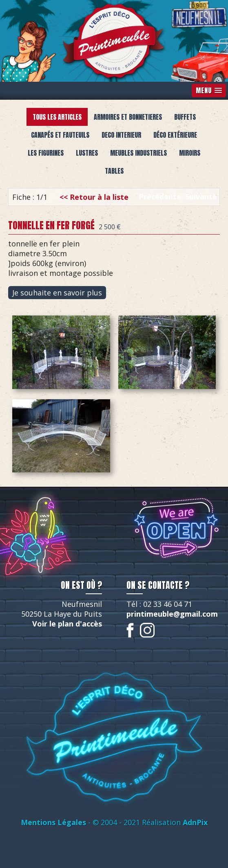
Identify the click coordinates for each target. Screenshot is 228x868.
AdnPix (195, 822)
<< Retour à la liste (94, 197)
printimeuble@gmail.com (172, 614)
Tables (114, 171)
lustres (87, 153)
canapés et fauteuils (60, 135)
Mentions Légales (53, 822)
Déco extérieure (175, 135)
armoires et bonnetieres (128, 117)
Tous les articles (57, 117)
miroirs (190, 153)
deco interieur (121, 135)
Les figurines (46, 153)
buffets (185, 117)
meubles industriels (138, 153)
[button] (209, 91)
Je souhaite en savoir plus (57, 293)
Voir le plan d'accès (67, 624)
